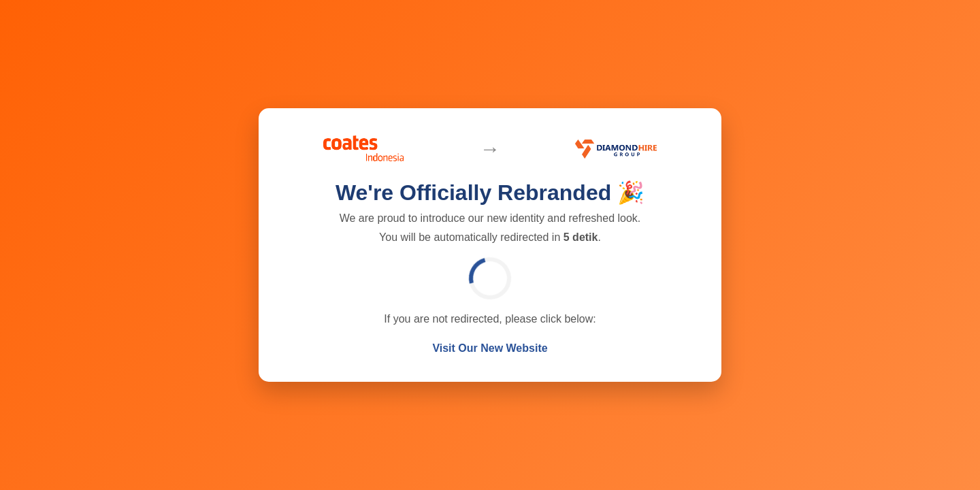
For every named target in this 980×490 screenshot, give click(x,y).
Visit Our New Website (490, 348)
